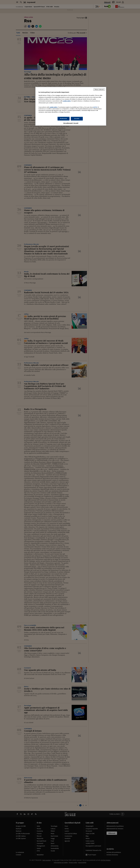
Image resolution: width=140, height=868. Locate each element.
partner (95, 107)
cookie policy (67, 101)
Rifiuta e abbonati (99, 90)
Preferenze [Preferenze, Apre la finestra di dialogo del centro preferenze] (64, 119)
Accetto (77, 119)
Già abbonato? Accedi (71, 123)
